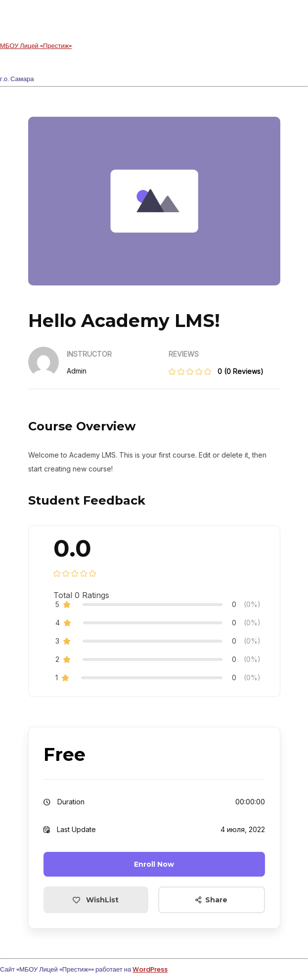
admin (77, 371)
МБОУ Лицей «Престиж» (36, 46)
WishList (96, 900)
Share (211, 900)
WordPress (150, 969)
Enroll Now (154, 864)
